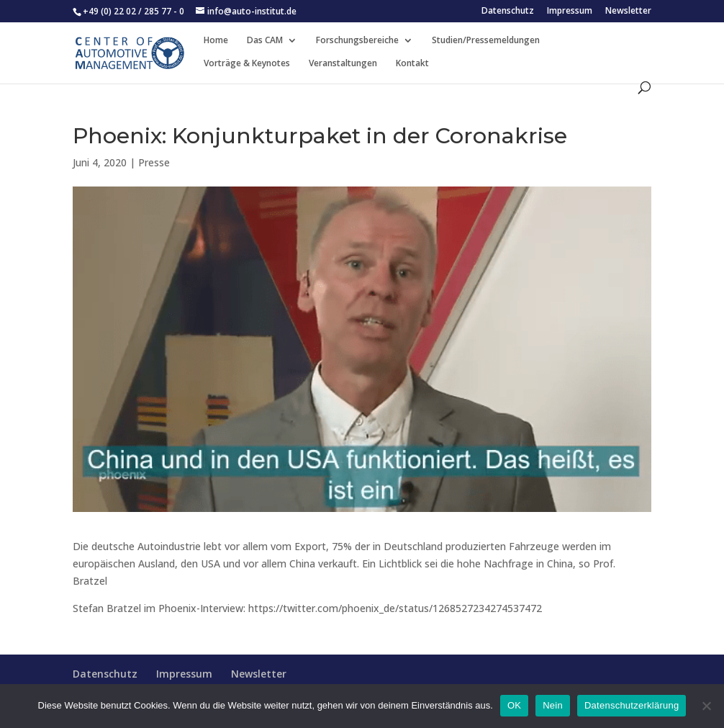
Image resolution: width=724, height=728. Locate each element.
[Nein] (706, 706)
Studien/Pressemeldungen (486, 41)
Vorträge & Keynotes (247, 64)
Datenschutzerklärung (632, 705)
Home (216, 41)
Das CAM (265, 41)
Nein (553, 705)
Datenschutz (508, 12)
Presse (154, 162)
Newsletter (628, 12)
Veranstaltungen (343, 64)
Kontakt (412, 64)
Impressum (570, 12)
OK (514, 705)
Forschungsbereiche (357, 41)
